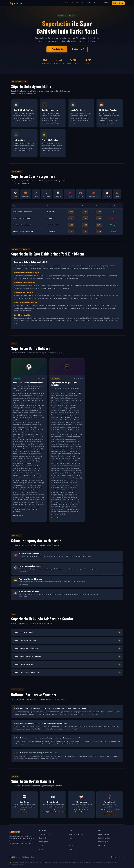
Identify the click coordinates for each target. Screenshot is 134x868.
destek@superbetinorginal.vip (54, 812)
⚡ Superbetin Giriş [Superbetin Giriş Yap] (57, 49)
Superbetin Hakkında (76, 834)
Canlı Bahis (43, 838)
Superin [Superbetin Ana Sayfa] (16, 3)
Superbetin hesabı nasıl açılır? (67, 664)
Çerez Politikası (103, 845)
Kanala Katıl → (81, 812)
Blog (83, 3)
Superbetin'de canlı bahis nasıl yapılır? (67, 648)
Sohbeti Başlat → (24, 812)
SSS (100, 3)
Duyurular (92, 3)
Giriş (67, 3)
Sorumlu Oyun (103, 842)
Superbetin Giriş (44, 834)
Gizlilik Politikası (103, 834)
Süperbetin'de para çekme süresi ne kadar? (67, 656)
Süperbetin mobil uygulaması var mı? (67, 640)
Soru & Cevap (73, 845)
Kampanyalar (43, 842)
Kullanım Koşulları (104, 838)
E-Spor (41, 849)
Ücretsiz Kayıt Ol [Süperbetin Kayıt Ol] (78, 49)
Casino (41, 845)
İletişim (107, 3)
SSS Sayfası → (110, 814)
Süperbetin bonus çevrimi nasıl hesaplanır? (67, 672)
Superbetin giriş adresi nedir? (67, 632)
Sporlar (74, 3)
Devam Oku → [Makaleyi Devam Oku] (18, 515)
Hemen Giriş (118, 3)
